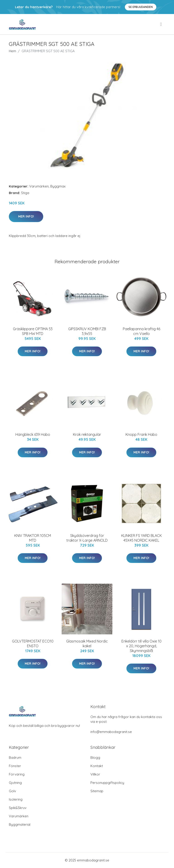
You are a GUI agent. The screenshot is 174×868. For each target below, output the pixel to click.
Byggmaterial (20, 824)
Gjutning (15, 783)
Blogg (95, 758)
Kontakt (97, 766)
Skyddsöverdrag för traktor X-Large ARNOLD (87, 538)
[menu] (161, 24)
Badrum (15, 758)
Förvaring (17, 774)
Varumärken (39, 186)
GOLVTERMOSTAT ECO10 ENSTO (33, 644)
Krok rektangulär (87, 434)
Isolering (16, 799)
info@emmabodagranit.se (111, 732)
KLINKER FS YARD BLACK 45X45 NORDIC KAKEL (141, 538)
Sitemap (97, 791)
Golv (12, 791)
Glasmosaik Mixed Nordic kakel (87, 644)
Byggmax (58, 186)
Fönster (15, 766)
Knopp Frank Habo (141, 434)
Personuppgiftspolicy (107, 783)
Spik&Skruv (18, 808)
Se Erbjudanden (141, 7)
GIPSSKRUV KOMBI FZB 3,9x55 (87, 331)
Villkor (95, 774)
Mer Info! (26, 216)
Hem (12, 51)
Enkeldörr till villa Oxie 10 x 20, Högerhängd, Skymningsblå (141, 646)
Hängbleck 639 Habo (33, 434)
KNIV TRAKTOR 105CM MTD (33, 538)
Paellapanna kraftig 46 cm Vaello (141, 331)
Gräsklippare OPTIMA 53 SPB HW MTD (33, 331)
